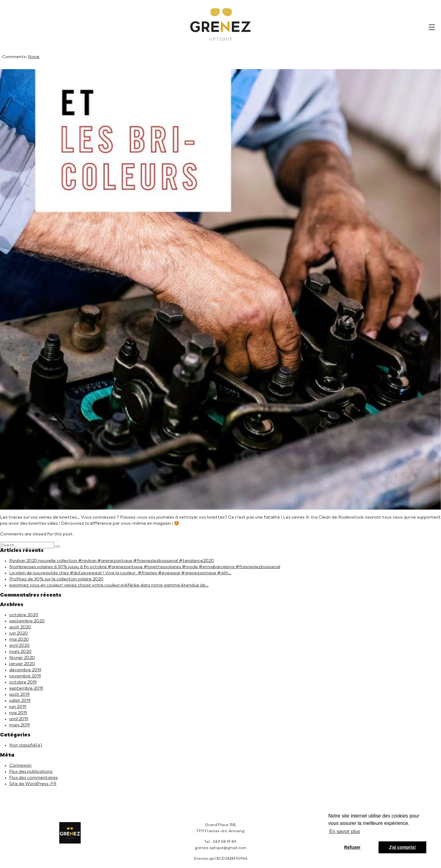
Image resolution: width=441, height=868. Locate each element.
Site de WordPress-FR (33, 784)
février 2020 (22, 658)
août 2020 (20, 627)
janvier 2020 (22, 664)
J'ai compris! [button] (402, 847)
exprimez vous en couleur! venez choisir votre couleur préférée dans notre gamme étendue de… (109, 585)
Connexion (20, 766)
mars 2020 (20, 652)
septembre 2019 (26, 688)
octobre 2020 (24, 615)
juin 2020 (19, 633)
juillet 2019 (20, 701)
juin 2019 (18, 707)
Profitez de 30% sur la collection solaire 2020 (56, 579)
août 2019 (19, 695)
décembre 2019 (25, 670)
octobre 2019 (23, 682)
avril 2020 (19, 646)
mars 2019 (20, 725)
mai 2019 (18, 713)
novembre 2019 (25, 676)
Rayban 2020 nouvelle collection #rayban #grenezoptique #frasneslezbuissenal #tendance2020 (112, 561)
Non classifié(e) (26, 745)
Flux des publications (31, 772)
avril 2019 (19, 719)
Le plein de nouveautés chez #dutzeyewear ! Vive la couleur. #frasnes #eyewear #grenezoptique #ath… (120, 573)
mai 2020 (19, 639)
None (34, 57)
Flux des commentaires (34, 778)
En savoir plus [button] (345, 831)
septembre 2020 (27, 621)
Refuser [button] (352, 847)
